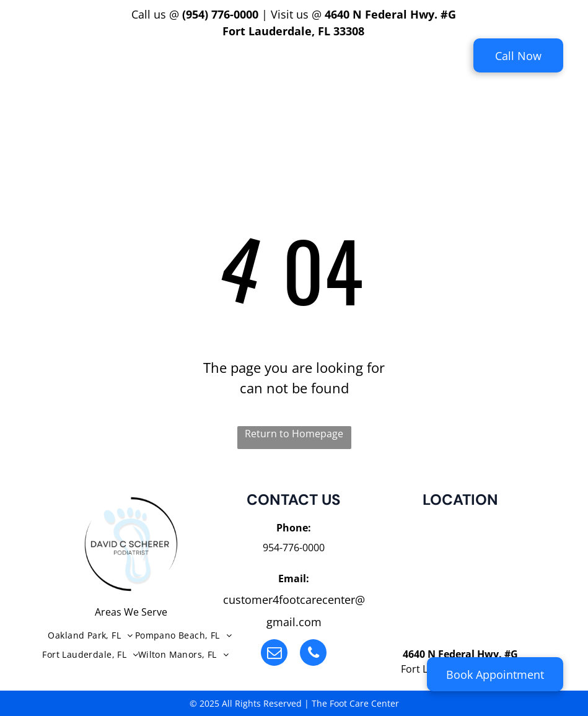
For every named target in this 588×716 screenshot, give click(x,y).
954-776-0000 (294, 548)
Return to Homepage (294, 434)
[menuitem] (170, 64)
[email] (274, 654)
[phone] (313, 654)
